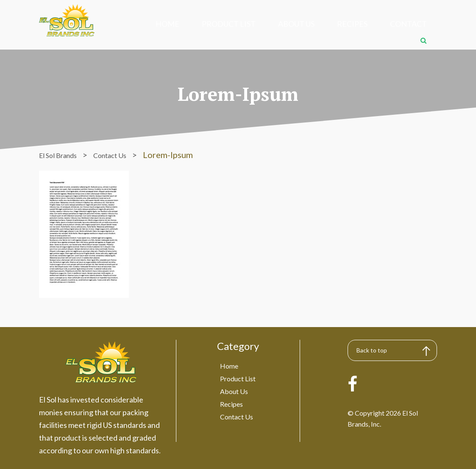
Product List (205, 23)
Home (156, 23)
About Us (260, 23)
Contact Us (236, 408)
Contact (347, 23)
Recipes (303, 23)
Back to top (374, 343)
